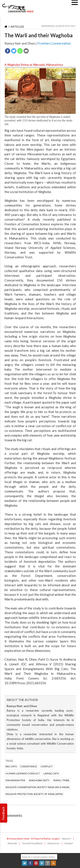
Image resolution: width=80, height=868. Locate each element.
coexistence (29, 767)
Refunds (12, 843)
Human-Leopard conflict (23, 774)
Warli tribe (61, 780)
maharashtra (15, 780)
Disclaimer (53, 843)
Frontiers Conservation (54, 43)
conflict (47, 767)
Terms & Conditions (32, 843)
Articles (17, 27)
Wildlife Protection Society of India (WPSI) (34, 794)
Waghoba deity (39, 780)
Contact (69, 843)
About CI (67, 839)
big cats (11, 767)
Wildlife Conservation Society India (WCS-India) (37, 787)
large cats (51, 774)
